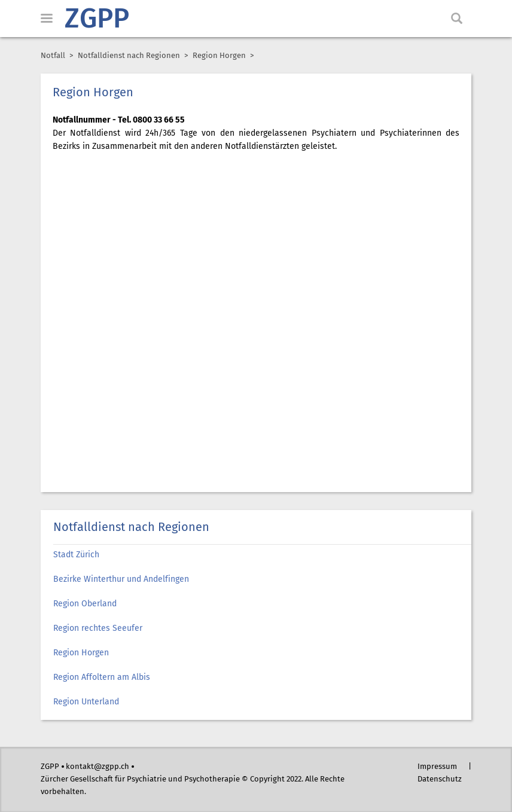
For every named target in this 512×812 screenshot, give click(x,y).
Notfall (53, 56)
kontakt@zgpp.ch (97, 767)
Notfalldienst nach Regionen (129, 56)
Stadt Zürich (76, 555)
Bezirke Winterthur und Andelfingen (121, 579)
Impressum (437, 767)
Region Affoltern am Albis (102, 677)
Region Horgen (82, 653)
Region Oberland (85, 604)
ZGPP (97, 20)
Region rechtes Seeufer (98, 628)
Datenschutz (440, 779)
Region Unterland (86, 702)
